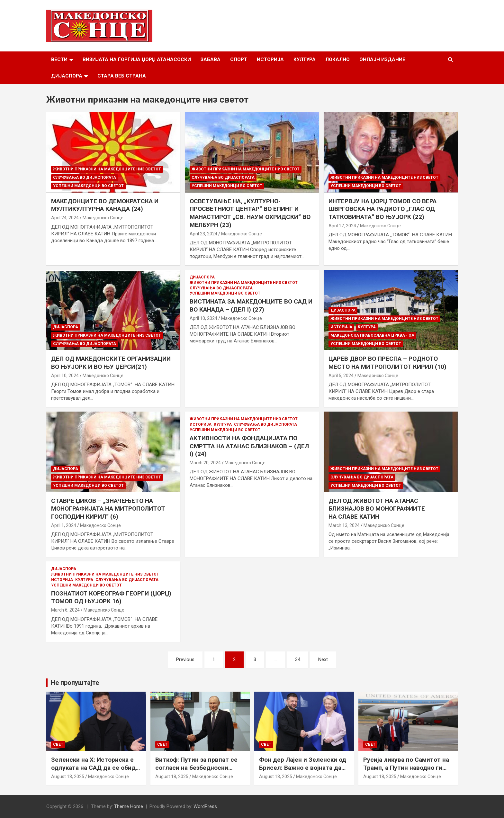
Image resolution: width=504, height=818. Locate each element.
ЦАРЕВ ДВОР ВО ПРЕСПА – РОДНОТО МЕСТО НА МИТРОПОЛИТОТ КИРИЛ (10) (387, 363)
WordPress (205, 806)
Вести (59, 59)
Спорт (239, 59)
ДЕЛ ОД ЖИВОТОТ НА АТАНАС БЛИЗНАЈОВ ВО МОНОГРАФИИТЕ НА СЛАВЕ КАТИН (377, 509)
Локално (337, 59)
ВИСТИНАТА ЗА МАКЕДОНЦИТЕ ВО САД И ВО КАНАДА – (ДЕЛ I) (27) (251, 305)
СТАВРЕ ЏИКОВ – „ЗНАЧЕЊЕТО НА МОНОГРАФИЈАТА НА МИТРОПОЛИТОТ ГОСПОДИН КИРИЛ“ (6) (108, 509)
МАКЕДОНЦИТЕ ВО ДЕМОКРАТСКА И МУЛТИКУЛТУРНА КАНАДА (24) (105, 205)
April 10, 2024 (65, 376)
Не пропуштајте (75, 683)
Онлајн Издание (382, 59)
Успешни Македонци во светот (88, 186)
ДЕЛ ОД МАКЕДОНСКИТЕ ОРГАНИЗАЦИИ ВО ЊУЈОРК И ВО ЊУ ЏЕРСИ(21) (111, 363)
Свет (58, 744)
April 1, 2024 (64, 525)
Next (323, 659)
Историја (270, 59)
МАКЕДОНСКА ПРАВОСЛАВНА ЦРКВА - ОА (372, 335)
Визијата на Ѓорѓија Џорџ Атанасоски (137, 59)
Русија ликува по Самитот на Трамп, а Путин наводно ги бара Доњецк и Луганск (406, 768)
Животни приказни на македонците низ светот (107, 169)
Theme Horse (129, 806)
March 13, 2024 (344, 525)
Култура (305, 59)
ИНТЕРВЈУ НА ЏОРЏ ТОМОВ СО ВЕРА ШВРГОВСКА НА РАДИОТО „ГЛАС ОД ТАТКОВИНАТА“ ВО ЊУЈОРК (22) (382, 209)
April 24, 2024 (65, 218)
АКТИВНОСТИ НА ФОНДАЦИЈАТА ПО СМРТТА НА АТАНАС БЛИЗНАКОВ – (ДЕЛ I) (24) (249, 446)
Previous (185, 659)
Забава (211, 59)
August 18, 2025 (68, 777)
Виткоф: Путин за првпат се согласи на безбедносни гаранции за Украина (196, 768)
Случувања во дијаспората (85, 177)
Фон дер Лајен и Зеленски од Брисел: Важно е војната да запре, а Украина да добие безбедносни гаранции (303, 772)
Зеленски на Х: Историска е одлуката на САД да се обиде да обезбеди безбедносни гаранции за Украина (95, 772)
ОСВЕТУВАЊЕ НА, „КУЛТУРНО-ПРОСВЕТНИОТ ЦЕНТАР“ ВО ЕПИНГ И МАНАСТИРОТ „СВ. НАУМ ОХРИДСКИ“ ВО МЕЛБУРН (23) (250, 213)
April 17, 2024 (342, 226)
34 (298, 659)
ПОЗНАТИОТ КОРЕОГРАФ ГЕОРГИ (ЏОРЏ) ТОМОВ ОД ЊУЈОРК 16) (111, 597)
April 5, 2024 (341, 376)
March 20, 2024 (205, 463)
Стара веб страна (122, 76)
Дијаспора (67, 76)
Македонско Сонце (103, 218)
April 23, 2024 (203, 234)
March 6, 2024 (65, 610)
